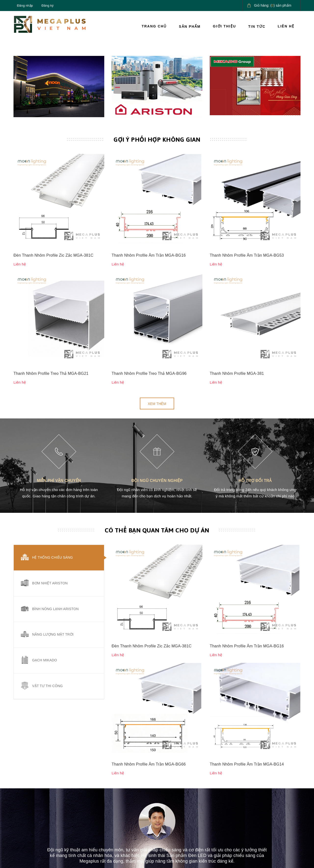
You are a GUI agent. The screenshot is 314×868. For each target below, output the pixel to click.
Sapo (95, 860)
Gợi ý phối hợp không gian (157, 248)
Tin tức (257, 26)
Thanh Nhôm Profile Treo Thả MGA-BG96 (149, 312)
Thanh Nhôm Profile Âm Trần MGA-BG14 (247, 533)
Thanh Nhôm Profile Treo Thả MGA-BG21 (51, 312)
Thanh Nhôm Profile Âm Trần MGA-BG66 (149, 533)
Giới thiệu (224, 26)
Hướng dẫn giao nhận (227, 809)
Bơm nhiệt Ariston (50, 522)
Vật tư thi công (47, 625)
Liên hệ (286, 26)
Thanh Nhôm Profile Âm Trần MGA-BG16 (149, 279)
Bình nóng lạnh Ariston (55, 548)
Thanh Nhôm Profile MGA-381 (237, 312)
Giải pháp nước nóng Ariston (275, 806)
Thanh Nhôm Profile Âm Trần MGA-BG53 (247, 279)
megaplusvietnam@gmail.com (49, 829)
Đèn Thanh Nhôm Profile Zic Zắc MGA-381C (53, 279)
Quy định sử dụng (175, 820)
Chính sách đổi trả (175, 809)
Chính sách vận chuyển (179, 797)
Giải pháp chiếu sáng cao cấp (279, 789)
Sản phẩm (190, 26)
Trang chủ (154, 26)
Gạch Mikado (45, 599)
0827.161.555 (37, 817)
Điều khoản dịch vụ (225, 820)
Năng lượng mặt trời (53, 573)
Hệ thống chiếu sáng (52, 496)
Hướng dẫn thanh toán (228, 797)
